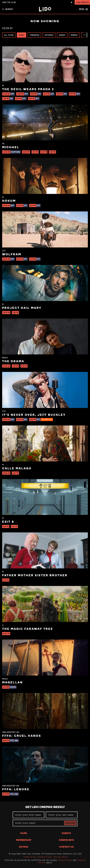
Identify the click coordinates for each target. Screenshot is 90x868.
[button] (87, 35)
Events (66, 833)
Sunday (62, 35)
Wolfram (12, 255)
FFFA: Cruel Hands (22, 736)
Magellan (13, 683)
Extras (24, 847)
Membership (24, 840)
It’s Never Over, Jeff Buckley (34, 415)
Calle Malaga (17, 469)
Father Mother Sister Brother (35, 576)
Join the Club (9, 2)
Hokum (9, 201)
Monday (74, 35)
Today (22, 35)
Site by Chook (60, 857)
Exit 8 (8, 522)
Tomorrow (34, 35)
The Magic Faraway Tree (28, 629)
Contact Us (66, 847)
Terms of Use (30, 857)
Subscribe (70, 823)
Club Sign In (82, 2)
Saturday (49, 35)
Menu (83, 9)
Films (24, 833)
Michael (11, 147)
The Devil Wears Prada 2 (28, 89)
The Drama (13, 361)
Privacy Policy (45, 857)
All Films (9, 35)
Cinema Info (66, 840)
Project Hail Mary (22, 308)
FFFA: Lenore (16, 790)
